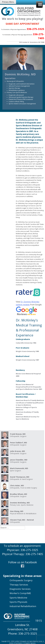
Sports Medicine (18, 598)
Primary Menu (8, 2)
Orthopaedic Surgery (21, 580)
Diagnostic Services (20, 589)
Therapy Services (19, 585)
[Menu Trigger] (39, 4)
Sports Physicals (18, 602)
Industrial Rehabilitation (23, 606)
